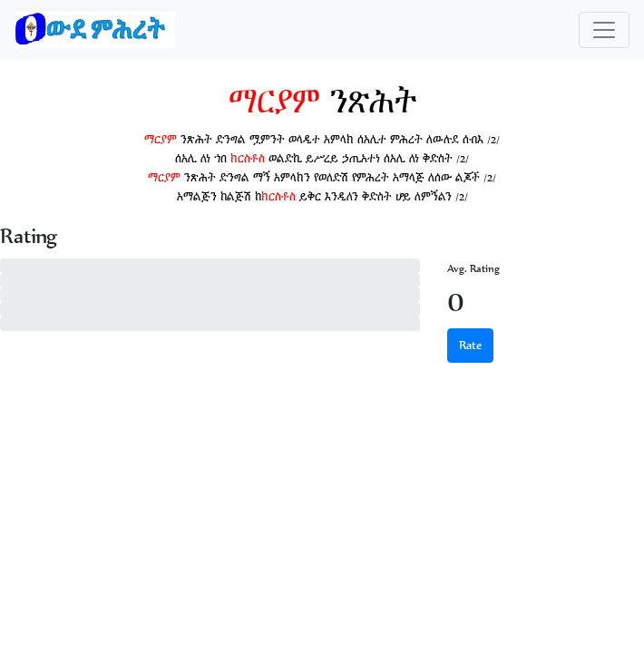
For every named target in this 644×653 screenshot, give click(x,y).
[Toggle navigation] (604, 30)
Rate (470, 345)
